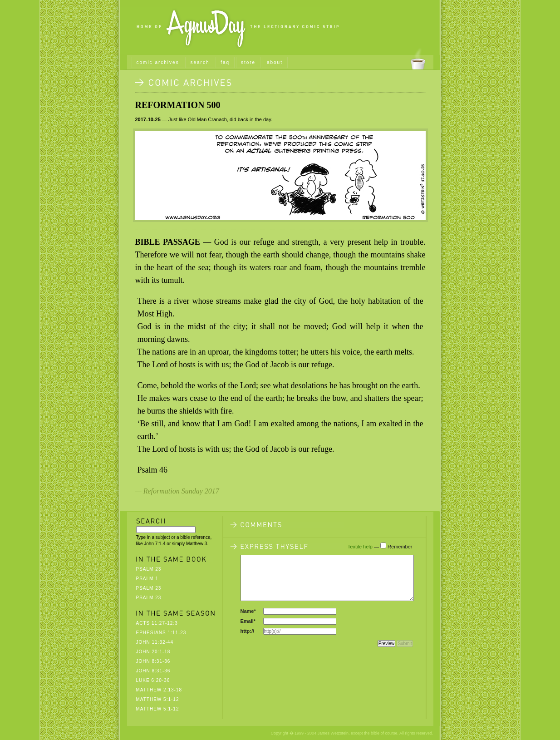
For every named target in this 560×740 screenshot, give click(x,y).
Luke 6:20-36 (153, 680)
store (248, 62)
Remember (400, 547)
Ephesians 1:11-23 (161, 633)
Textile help (360, 547)
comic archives (158, 62)
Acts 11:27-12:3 (157, 623)
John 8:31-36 (153, 661)
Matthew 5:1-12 (158, 699)
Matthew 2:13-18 (159, 690)
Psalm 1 (147, 579)
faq (225, 62)
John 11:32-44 (155, 642)
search (200, 62)
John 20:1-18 (153, 652)
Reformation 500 (178, 105)
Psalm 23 (149, 569)
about (275, 62)
